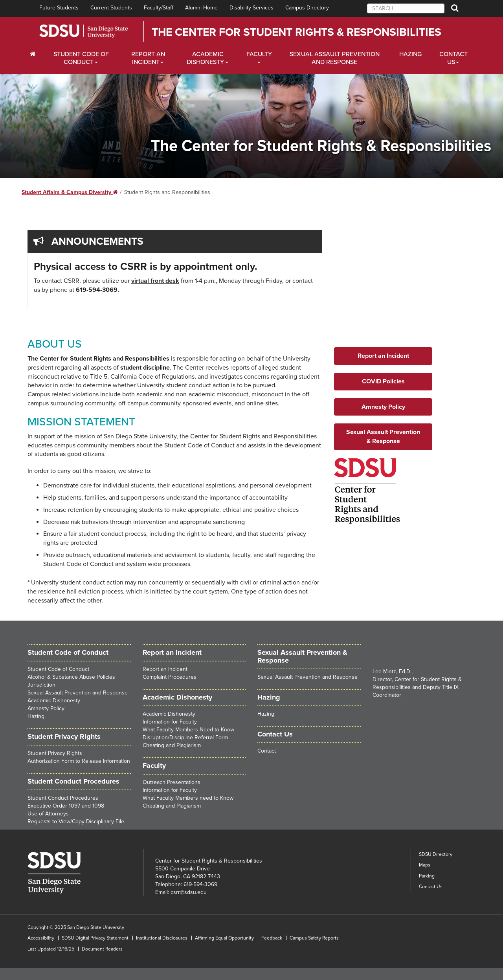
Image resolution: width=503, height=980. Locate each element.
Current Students (111, 8)
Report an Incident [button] (383, 356)
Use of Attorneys (48, 814)
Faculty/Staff (159, 8)
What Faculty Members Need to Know (188, 730)
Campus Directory (307, 8)
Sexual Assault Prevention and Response (335, 58)
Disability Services (251, 8)
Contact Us (431, 887)
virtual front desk (155, 281)
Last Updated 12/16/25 (51, 949)
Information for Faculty (170, 722)
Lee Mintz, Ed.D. (392, 671)
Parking (427, 876)
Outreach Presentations (172, 782)
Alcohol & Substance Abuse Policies (71, 677)
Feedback (272, 938)
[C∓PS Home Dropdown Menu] (36, 54)
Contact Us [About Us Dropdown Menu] (453, 58)
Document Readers (102, 949)
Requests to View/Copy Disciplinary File (76, 822)
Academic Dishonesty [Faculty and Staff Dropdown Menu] (205, 58)
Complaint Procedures (170, 677)
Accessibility (41, 938)
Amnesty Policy (46, 708)
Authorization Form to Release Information (79, 761)
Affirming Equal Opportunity (224, 938)
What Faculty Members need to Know (188, 798)
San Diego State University (84, 31)
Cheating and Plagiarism (172, 745)
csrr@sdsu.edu (189, 892)
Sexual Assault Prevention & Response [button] (383, 437)
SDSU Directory (436, 854)
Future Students (59, 8)
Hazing (410, 54)
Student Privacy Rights (55, 753)
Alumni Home (201, 8)
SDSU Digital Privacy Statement (95, 938)
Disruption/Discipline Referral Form (185, 737)
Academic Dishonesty (54, 701)
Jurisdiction (41, 685)
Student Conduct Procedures (73, 781)
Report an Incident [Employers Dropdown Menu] (148, 58)
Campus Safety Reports (314, 938)
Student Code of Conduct (68, 652)
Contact (267, 751)
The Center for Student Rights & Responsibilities (296, 32)
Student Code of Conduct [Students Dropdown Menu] (81, 58)
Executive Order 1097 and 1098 (66, 806)
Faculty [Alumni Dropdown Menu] (259, 54)
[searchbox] (406, 8)
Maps (425, 865)
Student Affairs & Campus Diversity (70, 192)
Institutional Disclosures (162, 938)
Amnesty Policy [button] (383, 407)
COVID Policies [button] (383, 381)
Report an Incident (165, 669)
